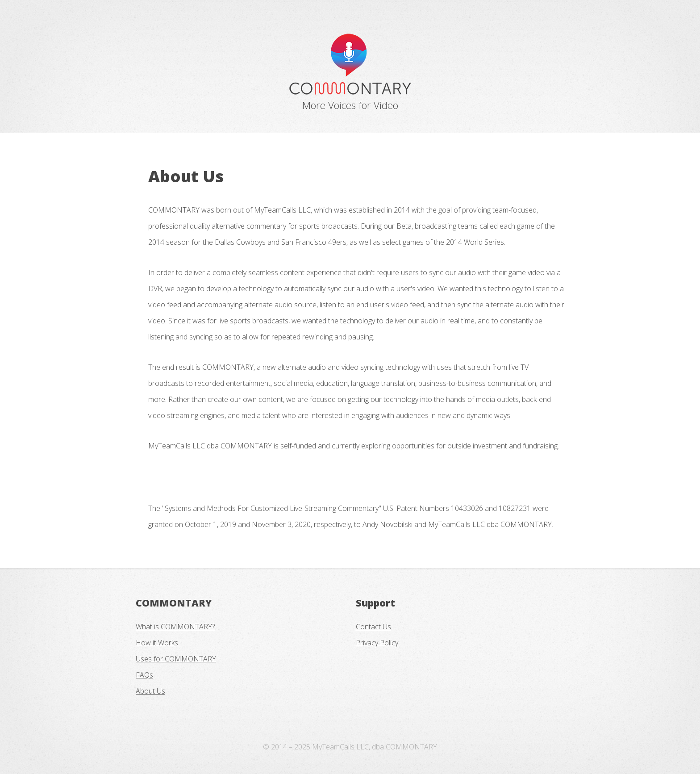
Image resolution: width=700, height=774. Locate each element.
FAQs (144, 675)
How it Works (157, 643)
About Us (150, 691)
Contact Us (373, 627)
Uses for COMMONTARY (176, 659)
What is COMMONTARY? (175, 627)
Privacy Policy (377, 643)
